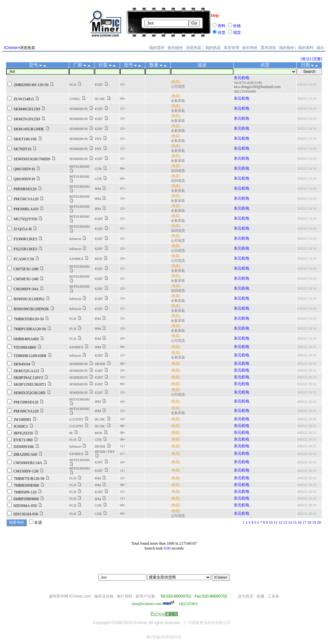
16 (300, 522)
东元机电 (241, 78)
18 (309, 522)
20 (319, 522)
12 (280, 522)
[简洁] (306, 59)
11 (275, 522)
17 (304, 522)
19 (314, 522)
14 (290, 522)
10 (271, 522)
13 (285, 522)
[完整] (317, 59)
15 (295, 522)
